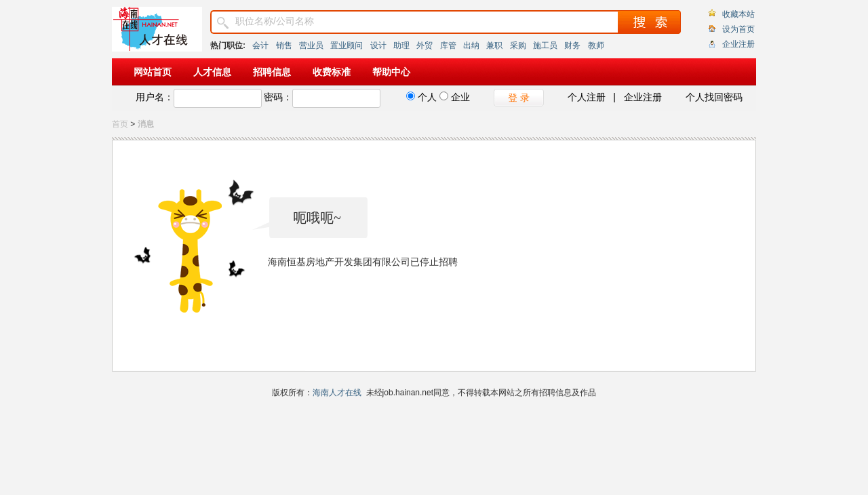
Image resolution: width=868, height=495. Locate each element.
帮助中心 (391, 72)
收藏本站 (738, 14)
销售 (284, 45)
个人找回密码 (714, 97)
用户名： (155, 97)
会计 (260, 45)
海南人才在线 (337, 393)
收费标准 (332, 72)
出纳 (471, 45)
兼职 (494, 45)
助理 (401, 45)
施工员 (545, 45)
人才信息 (212, 72)
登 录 (519, 98)
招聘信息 (272, 72)
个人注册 (587, 97)
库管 (448, 45)
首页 (120, 124)
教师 (596, 45)
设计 (378, 45)
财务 (572, 45)
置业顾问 (347, 45)
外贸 (425, 45)
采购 (518, 45)
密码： (278, 97)
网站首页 (153, 72)
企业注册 (738, 44)
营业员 (311, 45)
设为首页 (738, 29)
